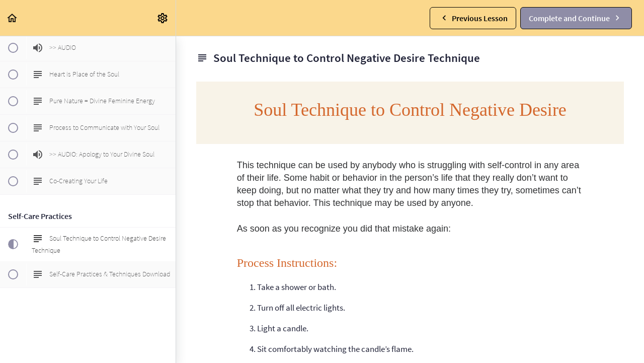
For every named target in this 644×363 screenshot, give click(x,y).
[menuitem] (163, 18)
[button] (13, 18)
